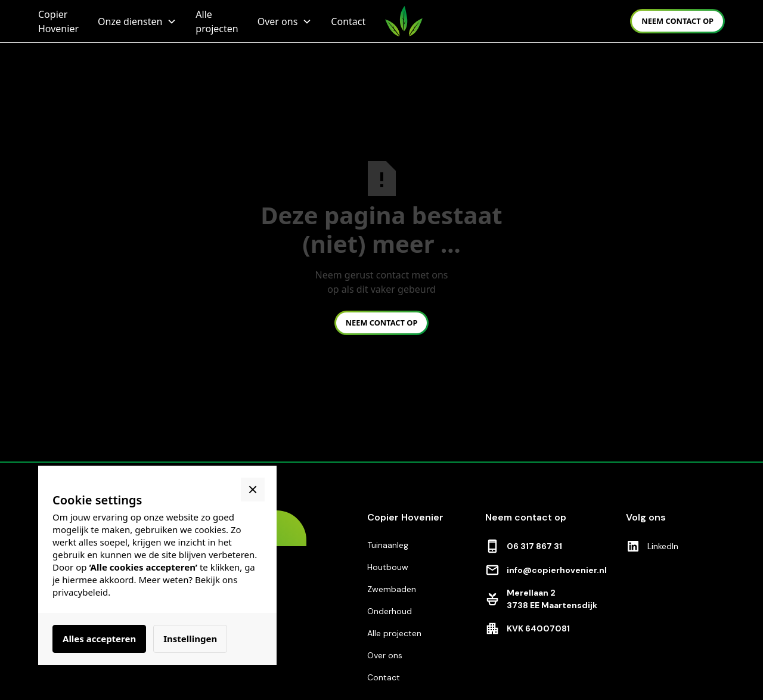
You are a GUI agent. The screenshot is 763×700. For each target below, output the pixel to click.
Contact (348, 21)
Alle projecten (217, 21)
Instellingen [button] (190, 639)
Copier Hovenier (58, 21)
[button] (137, 21)
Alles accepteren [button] (99, 639)
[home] (404, 21)
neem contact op (677, 21)
